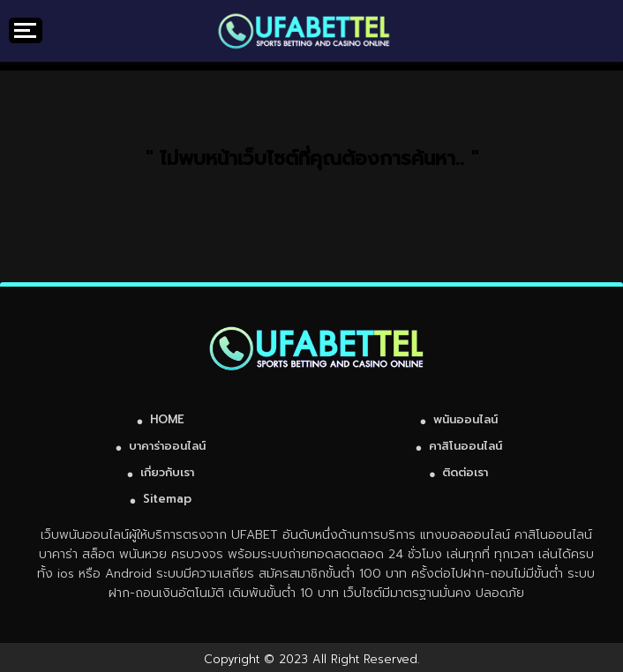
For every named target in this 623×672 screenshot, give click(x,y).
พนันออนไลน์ (465, 419)
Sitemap (167, 499)
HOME (167, 419)
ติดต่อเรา (465, 472)
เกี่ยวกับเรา (167, 472)
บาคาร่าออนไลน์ (167, 446)
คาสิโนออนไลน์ (465, 446)
